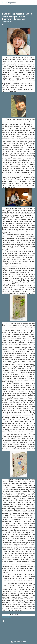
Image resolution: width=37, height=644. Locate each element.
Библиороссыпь (11, 3)
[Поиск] (35, 3)
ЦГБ (9, 617)
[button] (3, 25)
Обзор (4, 617)
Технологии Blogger (19, 642)
